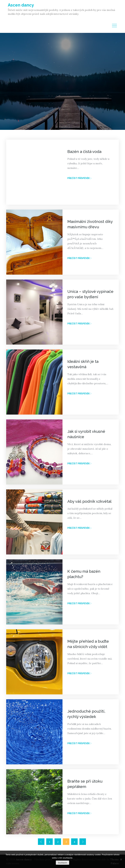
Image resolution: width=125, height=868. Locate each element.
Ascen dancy (21, 5)
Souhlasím (63, 863)
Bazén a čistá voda (84, 152)
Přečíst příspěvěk (80, 178)
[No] (121, 859)
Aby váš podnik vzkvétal (89, 501)
